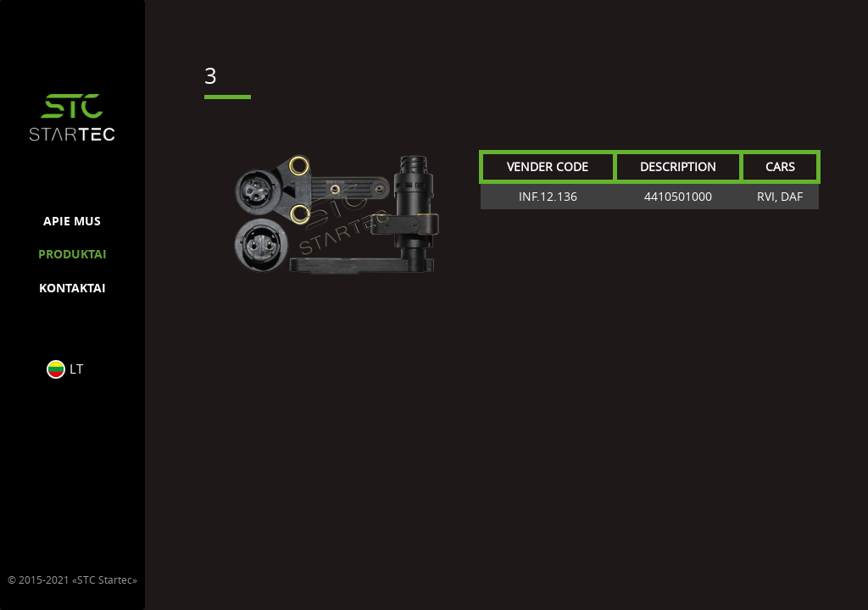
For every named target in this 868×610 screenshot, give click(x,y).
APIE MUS (72, 221)
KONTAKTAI (72, 288)
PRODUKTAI (72, 254)
